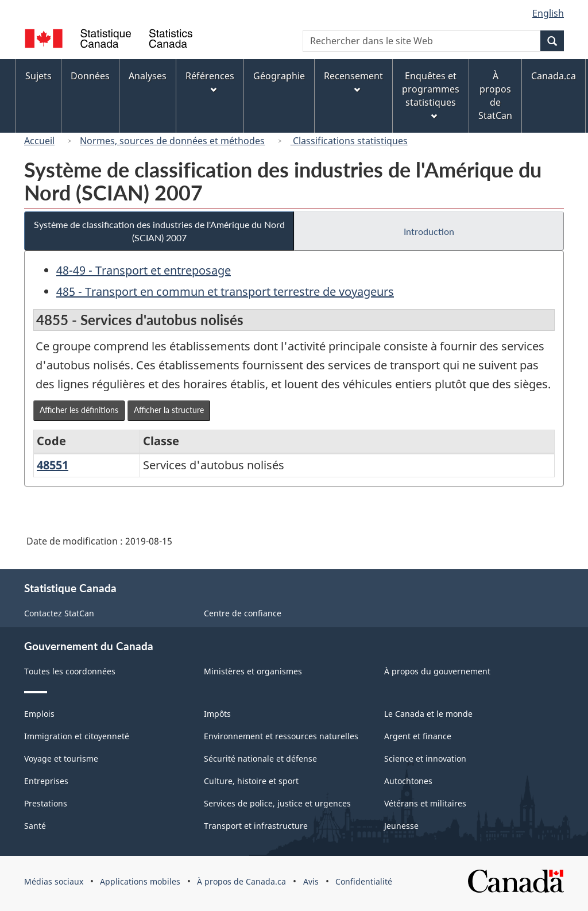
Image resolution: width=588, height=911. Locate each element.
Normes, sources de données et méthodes (172, 141)
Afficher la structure (169, 410)
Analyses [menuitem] (148, 76)
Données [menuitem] (90, 76)
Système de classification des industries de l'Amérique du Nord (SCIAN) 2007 (159, 231)
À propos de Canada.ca (241, 881)
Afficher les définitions (79, 410)
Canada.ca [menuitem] (554, 76)
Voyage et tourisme (61, 758)
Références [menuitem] (210, 81)
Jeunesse (401, 826)
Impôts (217, 714)
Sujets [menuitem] (38, 76)
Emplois (39, 714)
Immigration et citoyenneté (77, 736)
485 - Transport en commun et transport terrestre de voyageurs (225, 292)
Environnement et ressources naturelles (281, 736)
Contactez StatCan (59, 613)
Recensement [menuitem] (353, 81)
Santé (35, 826)
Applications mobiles (140, 881)
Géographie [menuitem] (279, 76)
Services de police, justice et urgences (277, 803)
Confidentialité (364, 881)
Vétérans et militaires (425, 803)
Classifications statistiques (349, 141)
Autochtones (408, 781)
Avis (311, 881)
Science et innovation (425, 758)
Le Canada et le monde (428, 714)
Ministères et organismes (253, 671)
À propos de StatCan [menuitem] (495, 96)
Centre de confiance (243, 613)
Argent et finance (418, 736)
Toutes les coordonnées (70, 671)
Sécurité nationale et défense (260, 758)
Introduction (429, 231)
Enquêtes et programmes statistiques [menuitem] (431, 94)
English (548, 13)
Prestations (46, 803)
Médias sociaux (54, 881)
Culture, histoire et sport (251, 781)
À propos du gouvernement (437, 671)
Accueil (39, 141)
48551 (53, 465)
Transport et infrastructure (256, 826)
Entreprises (46, 781)
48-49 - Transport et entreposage (144, 270)
